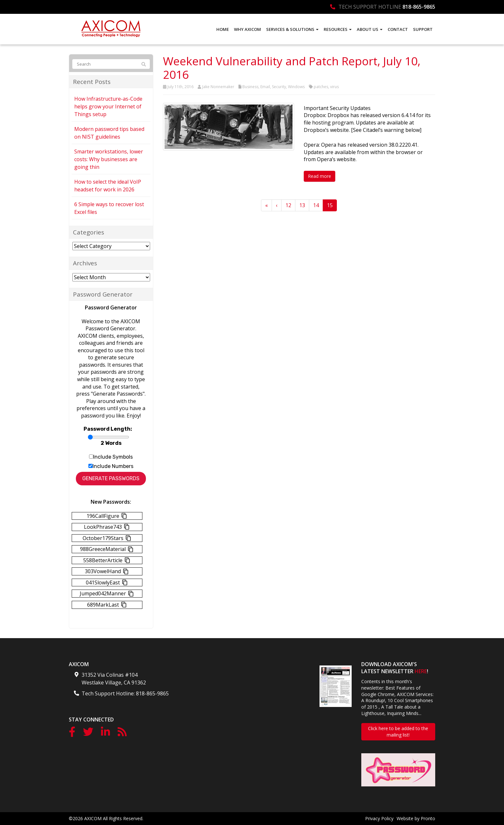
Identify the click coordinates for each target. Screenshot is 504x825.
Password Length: (108, 429)
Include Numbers (113, 466)
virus (334, 87)
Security (279, 87)
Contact (398, 29)
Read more (319, 176)
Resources (338, 29)
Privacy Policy (379, 818)
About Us (370, 29)
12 (288, 205)
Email (265, 87)
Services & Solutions (292, 29)
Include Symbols (113, 457)
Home (223, 29)
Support (423, 29)
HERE (421, 671)
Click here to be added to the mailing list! (398, 732)
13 (302, 205)
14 (316, 205)
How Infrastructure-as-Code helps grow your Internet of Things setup (108, 106)
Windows (296, 87)
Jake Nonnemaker (218, 87)
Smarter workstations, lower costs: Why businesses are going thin (109, 159)
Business (250, 87)
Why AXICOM (248, 29)
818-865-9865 (419, 7)
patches (321, 87)
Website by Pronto (416, 818)
